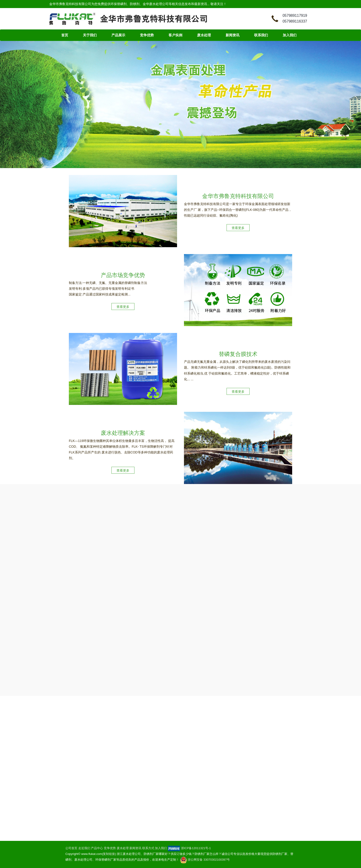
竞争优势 (147, 35)
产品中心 (97, 848)
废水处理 (204, 35)
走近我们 (84, 848)
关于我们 (90, 35)
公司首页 (71, 848)
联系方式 (148, 848)
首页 (65, 35)
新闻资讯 (233, 35)
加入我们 (290, 35)
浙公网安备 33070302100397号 (205, 860)
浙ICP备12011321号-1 (196, 848)
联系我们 (261, 35)
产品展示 (118, 35)
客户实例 (175, 35)
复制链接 (109, 854)
